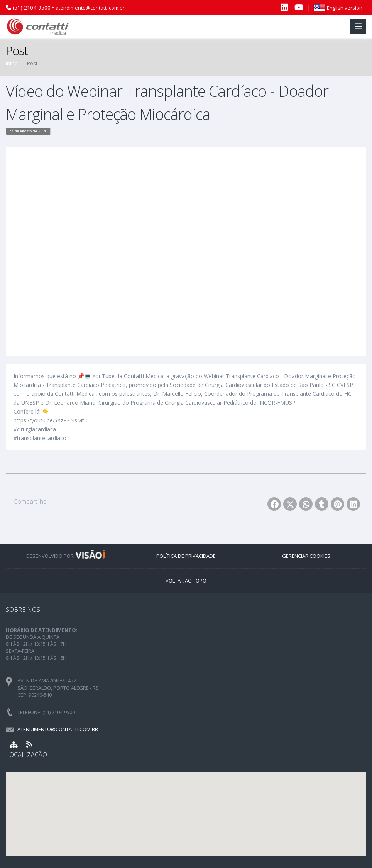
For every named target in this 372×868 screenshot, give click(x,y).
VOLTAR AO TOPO (186, 581)
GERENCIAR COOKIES (306, 556)
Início (12, 63)
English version (338, 8)
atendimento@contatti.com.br (90, 8)
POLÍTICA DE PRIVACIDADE (186, 556)
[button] (186, 807)
